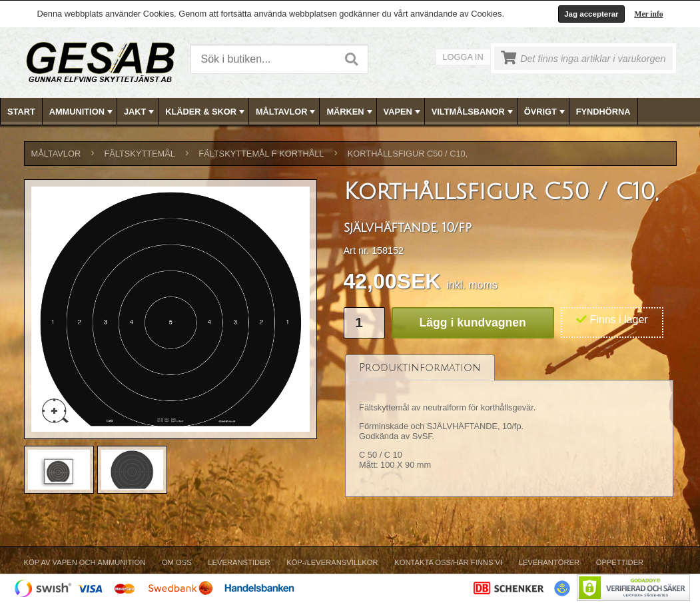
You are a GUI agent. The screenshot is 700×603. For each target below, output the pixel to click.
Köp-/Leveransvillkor (332, 562)
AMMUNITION (82, 112)
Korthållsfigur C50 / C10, (408, 154)
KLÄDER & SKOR (206, 112)
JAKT (140, 112)
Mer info (649, 14)
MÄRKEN (350, 112)
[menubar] (350, 112)
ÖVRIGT (546, 112)
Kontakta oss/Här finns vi (448, 562)
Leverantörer (549, 562)
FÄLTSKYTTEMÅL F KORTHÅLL (261, 154)
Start (21, 112)
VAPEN (403, 112)
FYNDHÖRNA (603, 112)
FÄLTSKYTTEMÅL (140, 154)
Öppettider (620, 562)
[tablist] (510, 426)
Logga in (463, 57)
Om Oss (177, 562)
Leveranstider (239, 562)
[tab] (420, 367)
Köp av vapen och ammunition (85, 562)
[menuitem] (22, 112)
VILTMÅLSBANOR (474, 112)
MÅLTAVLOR (287, 112)
